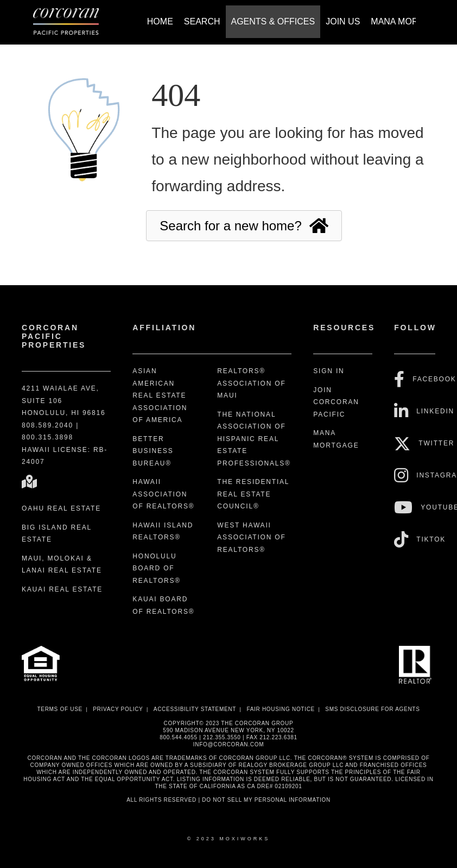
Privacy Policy (118, 709)
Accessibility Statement (195, 709)
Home (160, 21)
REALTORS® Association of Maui (251, 383)
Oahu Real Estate (61, 508)
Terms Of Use (59, 709)
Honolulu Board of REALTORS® (157, 568)
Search (202, 21)
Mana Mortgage (410, 21)
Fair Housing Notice (281, 709)
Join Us (343, 21)
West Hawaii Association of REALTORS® (251, 537)
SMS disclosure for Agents (372, 709)
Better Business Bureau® (153, 451)
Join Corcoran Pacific (336, 402)
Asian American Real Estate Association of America (160, 395)
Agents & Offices (273, 21)
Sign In (329, 371)
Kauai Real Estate (62, 589)
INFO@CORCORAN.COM (228, 744)
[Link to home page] (71, 22)
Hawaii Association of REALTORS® (163, 494)
